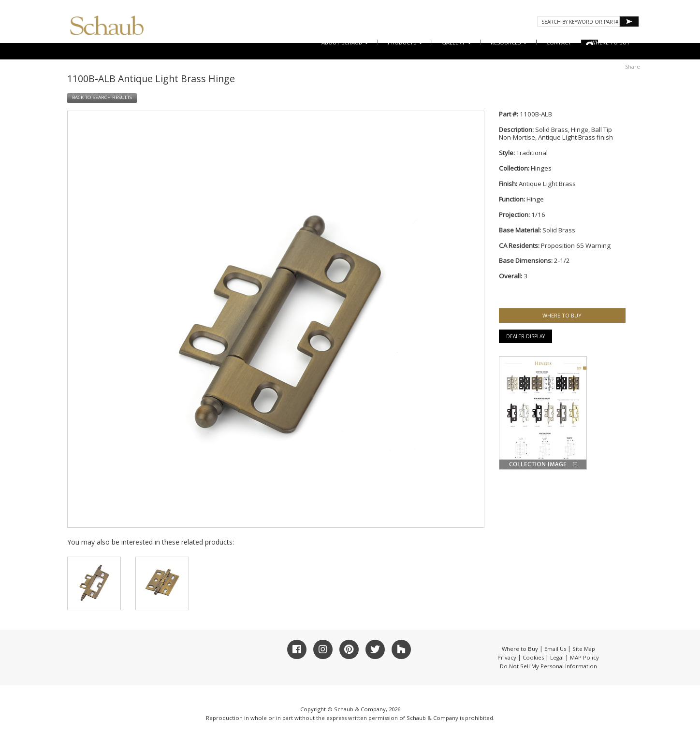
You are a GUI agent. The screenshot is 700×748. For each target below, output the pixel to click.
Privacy (507, 657)
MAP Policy (584, 657)
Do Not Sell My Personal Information (548, 666)
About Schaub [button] (345, 42)
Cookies (533, 657)
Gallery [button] (457, 42)
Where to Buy (520, 649)
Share (633, 66)
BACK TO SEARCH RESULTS (102, 97)
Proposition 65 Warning (576, 245)
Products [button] (405, 42)
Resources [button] (509, 42)
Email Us (555, 649)
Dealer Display (525, 336)
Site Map (584, 649)
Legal (557, 657)
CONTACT (559, 42)
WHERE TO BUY (610, 42)
